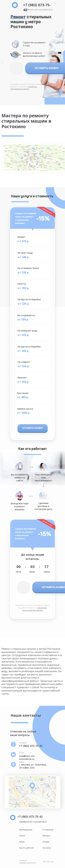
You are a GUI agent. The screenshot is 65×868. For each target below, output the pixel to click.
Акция (22, 842)
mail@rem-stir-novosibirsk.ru (38, 10)
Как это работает (27, 848)
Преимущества (26, 830)
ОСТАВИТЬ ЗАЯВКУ (33, 428)
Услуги (22, 836)
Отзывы (46, 842)
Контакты (47, 848)
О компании (48, 830)
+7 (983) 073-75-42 (31, 746)
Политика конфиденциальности (28, 862)
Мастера (46, 836)
